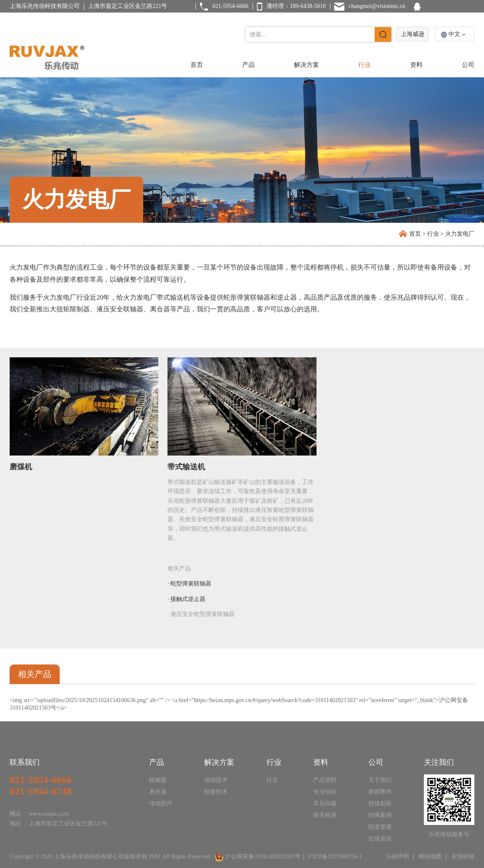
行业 (365, 65)
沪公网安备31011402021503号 (263, 857)
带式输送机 (186, 467)
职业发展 (380, 827)
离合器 (158, 792)
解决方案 (307, 65)
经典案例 (380, 815)
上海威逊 (413, 34)
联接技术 (216, 792)
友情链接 (462, 857)
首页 (197, 65)
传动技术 (216, 780)
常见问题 (325, 803)
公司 (468, 65)
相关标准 (325, 815)
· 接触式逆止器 (186, 599)
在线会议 (380, 839)
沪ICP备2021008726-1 (334, 857)
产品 (248, 65)
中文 (454, 34)
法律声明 (398, 857)
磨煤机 (21, 467)
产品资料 (325, 780)
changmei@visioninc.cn (377, 6)
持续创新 (380, 803)
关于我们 (380, 780)
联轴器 (158, 780)
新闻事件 (380, 792)
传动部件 (161, 803)
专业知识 (325, 792)
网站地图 (430, 857)
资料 (416, 65)
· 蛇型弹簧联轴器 (189, 584)
